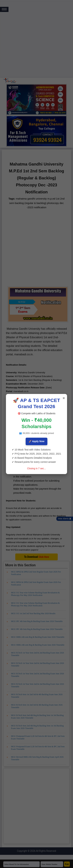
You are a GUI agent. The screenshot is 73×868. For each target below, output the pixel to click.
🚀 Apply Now (37, 441)
